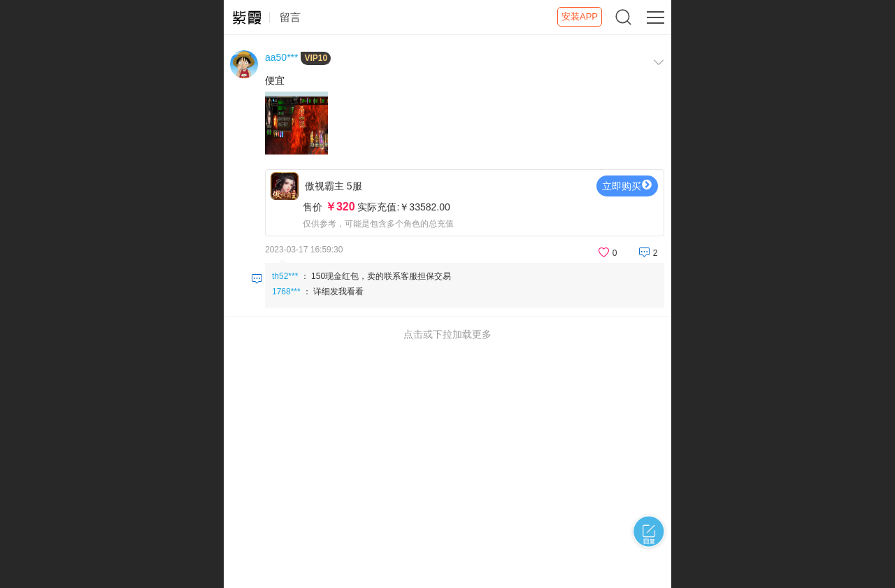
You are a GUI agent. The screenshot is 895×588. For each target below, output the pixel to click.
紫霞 (247, 17)
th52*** (285, 276)
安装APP (580, 16)
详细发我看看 (338, 292)
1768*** (286, 292)
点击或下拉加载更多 (447, 334)
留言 (290, 17)
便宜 (275, 80)
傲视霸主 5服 (465, 207)
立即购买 (627, 186)
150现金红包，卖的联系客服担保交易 (381, 276)
